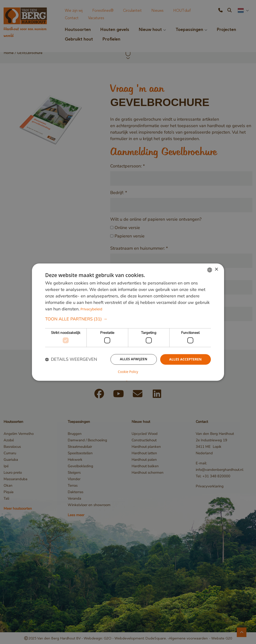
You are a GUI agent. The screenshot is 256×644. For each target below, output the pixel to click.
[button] (128, 319)
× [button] (216, 269)
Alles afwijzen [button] (132, 359)
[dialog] (128, 322)
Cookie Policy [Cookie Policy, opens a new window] (128, 372)
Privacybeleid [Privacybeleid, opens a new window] (91, 309)
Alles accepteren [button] (185, 359)
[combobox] (210, 270)
